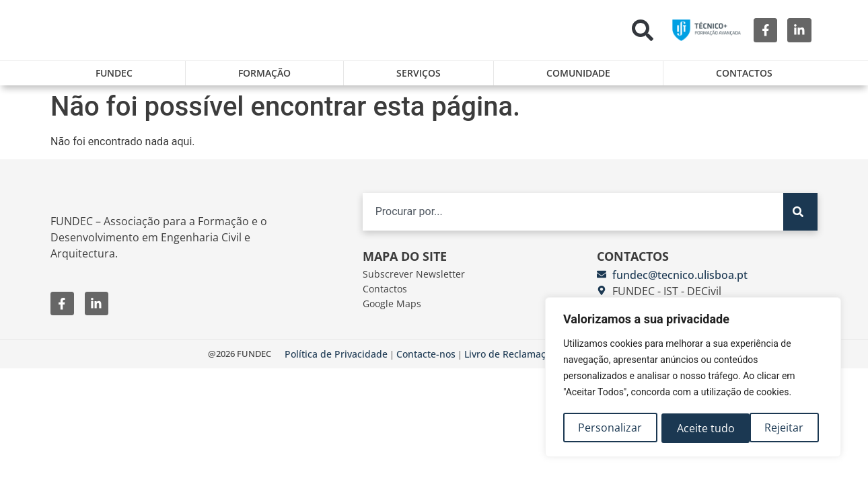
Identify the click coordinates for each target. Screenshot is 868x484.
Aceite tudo (779, 428)
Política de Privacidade (336, 362)
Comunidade (578, 73)
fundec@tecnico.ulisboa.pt (680, 283)
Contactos (744, 73)
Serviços (419, 73)
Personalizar (610, 428)
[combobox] (573, 219)
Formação (264, 73)
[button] (643, 30)
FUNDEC (114, 73)
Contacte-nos (426, 362)
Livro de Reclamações (513, 362)
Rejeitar (696, 428)
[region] (693, 378)
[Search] (800, 219)
